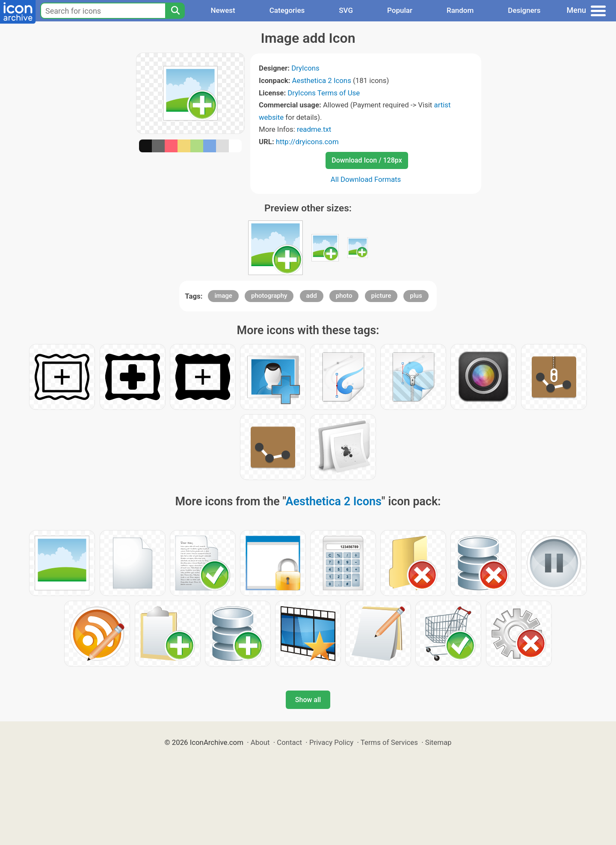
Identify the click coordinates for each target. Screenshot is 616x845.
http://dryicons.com (307, 142)
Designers (524, 10)
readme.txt (314, 129)
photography (269, 296)
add (312, 296)
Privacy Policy (331, 742)
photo (344, 296)
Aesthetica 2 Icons (322, 80)
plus (416, 296)
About (260, 742)
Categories (287, 10)
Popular (400, 10)
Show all (308, 700)
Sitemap (438, 742)
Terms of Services (389, 742)
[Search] (175, 11)
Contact (289, 742)
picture (381, 296)
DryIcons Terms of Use (324, 93)
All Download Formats (366, 179)
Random (460, 10)
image (223, 296)
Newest (223, 10)
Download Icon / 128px (367, 160)
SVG (346, 10)
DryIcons (305, 68)
